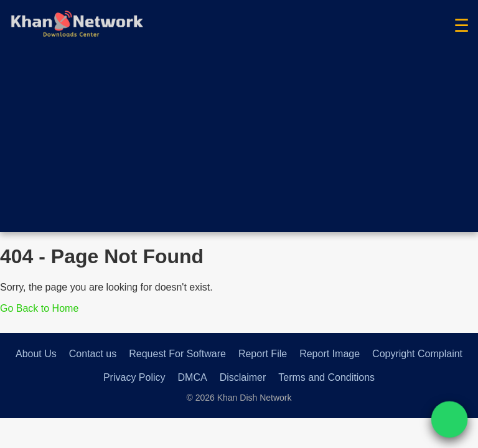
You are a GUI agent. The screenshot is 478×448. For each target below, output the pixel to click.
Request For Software (177, 354)
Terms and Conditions (326, 377)
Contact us (93, 354)
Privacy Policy (134, 377)
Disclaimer (243, 377)
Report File (263, 354)
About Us (36, 354)
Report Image (330, 354)
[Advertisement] (239, 145)
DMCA (193, 377)
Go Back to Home (39, 308)
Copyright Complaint (417, 354)
